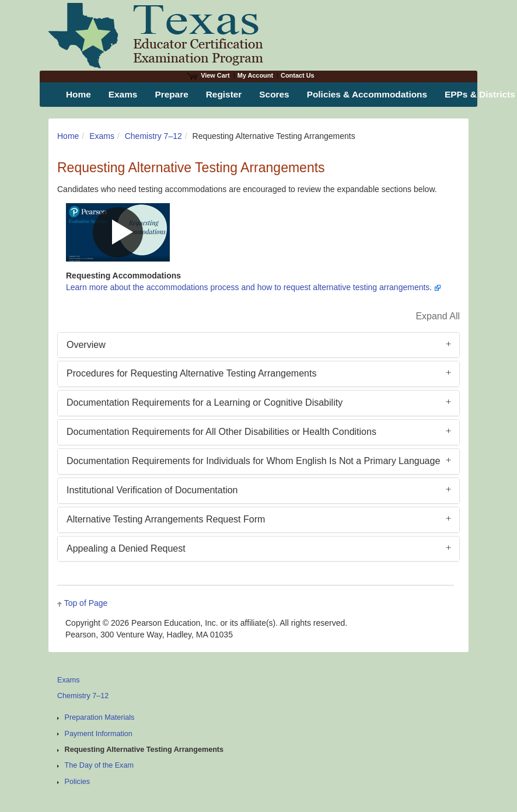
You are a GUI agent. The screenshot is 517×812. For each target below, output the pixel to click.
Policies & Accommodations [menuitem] (367, 94)
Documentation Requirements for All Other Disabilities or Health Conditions (221, 432)
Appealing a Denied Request (126, 548)
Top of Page (86, 603)
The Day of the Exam (99, 765)
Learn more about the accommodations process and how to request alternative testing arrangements (248, 287)
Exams (102, 136)
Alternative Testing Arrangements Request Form (166, 519)
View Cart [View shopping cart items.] (208, 75)
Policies (77, 782)
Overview (86, 345)
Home (68, 136)
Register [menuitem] (224, 94)
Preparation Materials (100, 717)
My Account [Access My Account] (255, 75)
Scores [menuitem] (274, 94)
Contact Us (298, 75)
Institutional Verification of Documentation (152, 490)
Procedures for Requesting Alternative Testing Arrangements (191, 373)
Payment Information (99, 734)
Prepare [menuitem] (171, 94)
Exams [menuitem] (123, 94)
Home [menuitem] (78, 94)
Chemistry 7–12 (153, 136)
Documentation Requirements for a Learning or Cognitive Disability (205, 402)
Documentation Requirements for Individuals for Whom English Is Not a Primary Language (253, 461)
